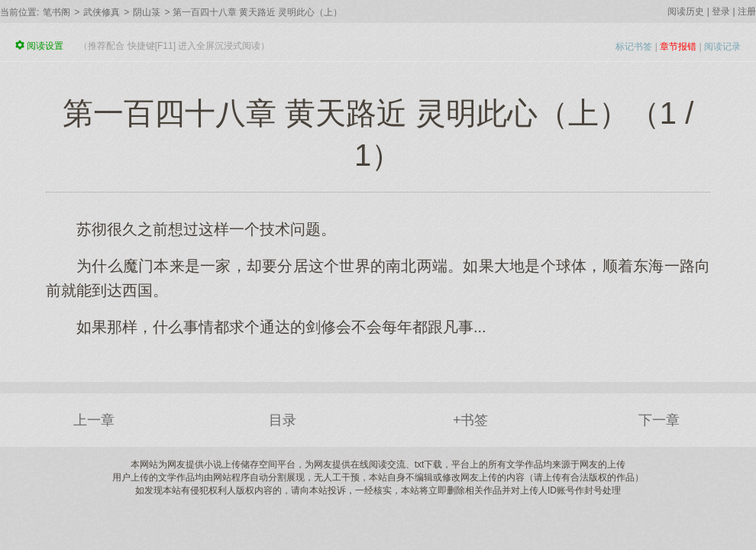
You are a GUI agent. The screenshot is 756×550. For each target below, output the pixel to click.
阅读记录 (722, 47)
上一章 (94, 420)
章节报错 (678, 47)
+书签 (471, 420)
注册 (747, 11)
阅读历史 (686, 11)
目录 (283, 420)
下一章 (659, 420)
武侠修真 (102, 12)
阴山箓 (147, 12)
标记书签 (634, 47)
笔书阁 (57, 12)
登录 (721, 11)
